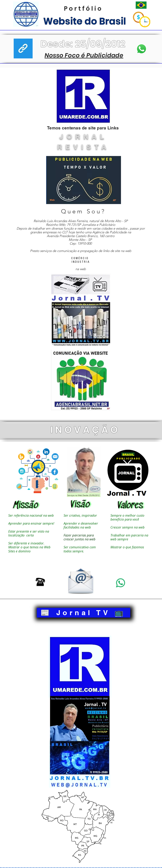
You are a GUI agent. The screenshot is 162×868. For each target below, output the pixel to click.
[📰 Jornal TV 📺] (84, 613)
